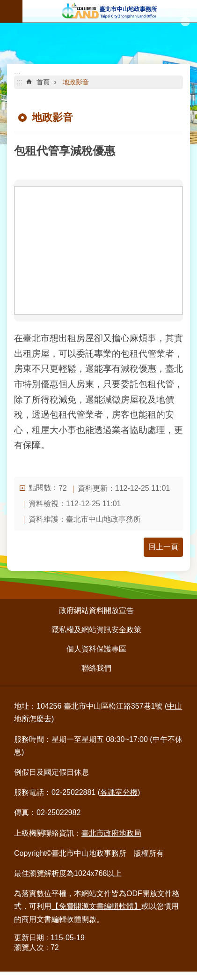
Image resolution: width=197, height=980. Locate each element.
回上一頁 (163, 547)
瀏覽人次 (29, 947)
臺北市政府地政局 (111, 833)
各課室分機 (119, 792)
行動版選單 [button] (11, 11)
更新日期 (29, 938)
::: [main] (19, 82)
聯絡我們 (96, 668)
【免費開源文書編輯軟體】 (96, 906)
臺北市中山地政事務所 (110, 11)
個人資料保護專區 (96, 649)
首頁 (43, 82)
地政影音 (76, 82)
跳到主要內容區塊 (5, 5)
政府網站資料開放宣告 (96, 610)
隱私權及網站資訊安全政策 (96, 630)
